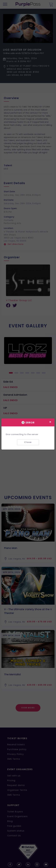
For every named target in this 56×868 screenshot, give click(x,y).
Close (28, 442)
